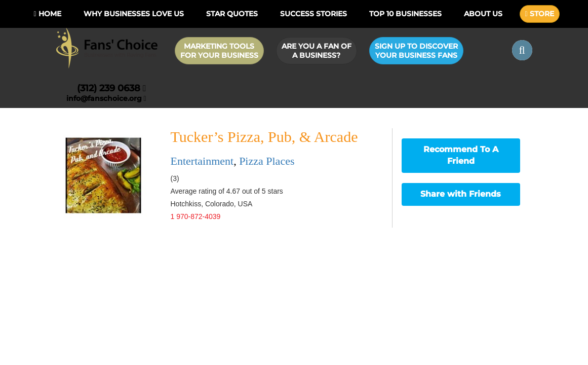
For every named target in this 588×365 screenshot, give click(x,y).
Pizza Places (267, 161)
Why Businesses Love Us (134, 14)
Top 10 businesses (405, 14)
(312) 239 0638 (112, 88)
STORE (540, 14)
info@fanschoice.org (106, 98)
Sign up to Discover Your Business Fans (416, 51)
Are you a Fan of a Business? (317, 51)
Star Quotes (232, 14)
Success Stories (313, 14)
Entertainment (202, 161)
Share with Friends (461, 194)
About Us (483, 14)
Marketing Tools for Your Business (219, 51)
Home (47, 14)
